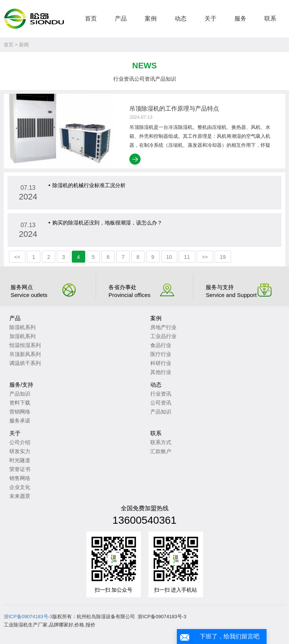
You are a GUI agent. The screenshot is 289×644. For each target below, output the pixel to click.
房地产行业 (163, 327)
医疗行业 (161, 354)
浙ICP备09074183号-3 (28, 617)
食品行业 (161, 345)
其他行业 (161, 372)
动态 (181, 18)
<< (17, 257)
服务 (240, 18)
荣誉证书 (20, 469)
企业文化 (20, 487)
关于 (210, 18)
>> (205, 257)
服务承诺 (20, 421)
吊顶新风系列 (25, 354)
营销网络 (20, 412)
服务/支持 (21, 385)
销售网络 (20, 478)
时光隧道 (20, 460)
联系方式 (161, 442)
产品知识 (166, 79)
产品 (121, 18)
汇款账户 (161, 451)
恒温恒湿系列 (25, 345)
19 (223, 257)
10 (169, 257)
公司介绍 (20, 442)
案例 (151, 18)
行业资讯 (124, 79)
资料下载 (20, 403)
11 (187, 257)
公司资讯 (145, 79)
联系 (270, 18)
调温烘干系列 (25, 363)
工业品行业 (163, 336)
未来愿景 (20, 496)
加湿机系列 (22, 336)
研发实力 (20, 451)
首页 (91, 18)
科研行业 (161, 363)
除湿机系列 (22, 327)
